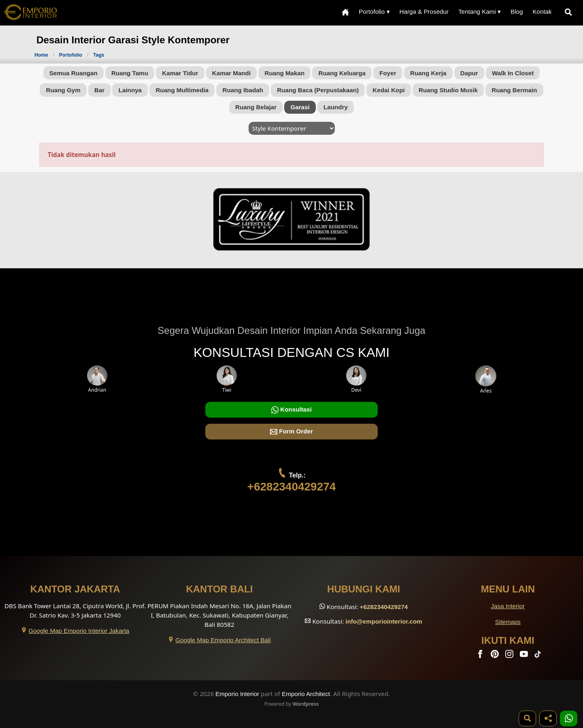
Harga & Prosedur (424, 12)
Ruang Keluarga (342, 73)
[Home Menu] (345, 12)
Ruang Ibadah (243, 90)
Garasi (300, 107)
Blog (517, 12)
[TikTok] (539, 656)
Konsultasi (291, 410)
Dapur (469, 73)
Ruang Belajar (256, 107)
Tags (99, 55)
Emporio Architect (306, 694)
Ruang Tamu (130, 73)
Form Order (291, 432)
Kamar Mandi (231, 73)
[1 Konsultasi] (569, 718)
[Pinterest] (496, 656)
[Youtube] (525, 656)
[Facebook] (481, 656)
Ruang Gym (63, 90)
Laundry (336, 107)
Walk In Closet (513, 73)
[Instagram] (510, 656)
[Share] (548, 718)
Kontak (542, 12)
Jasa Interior (508, 606)
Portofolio (71, 55)
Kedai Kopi (388, 90)
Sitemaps (508, 622)
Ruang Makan (284, 73)
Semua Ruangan (73, 73)
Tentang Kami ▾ (480, 12)
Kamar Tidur (180, 73)
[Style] (292, 128)
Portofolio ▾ (374, 12)
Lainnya (130, 90)
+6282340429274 (292, 487)
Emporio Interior (237, 694)
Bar (99, 90)
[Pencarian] (570, 12)
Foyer (388, 73)
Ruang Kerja (428, 73)
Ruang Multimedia (182, 90)
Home (41, 55)
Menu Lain (508, 589)
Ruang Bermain (514, 90)
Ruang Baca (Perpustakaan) (318, 90)
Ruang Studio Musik (448, 90)
